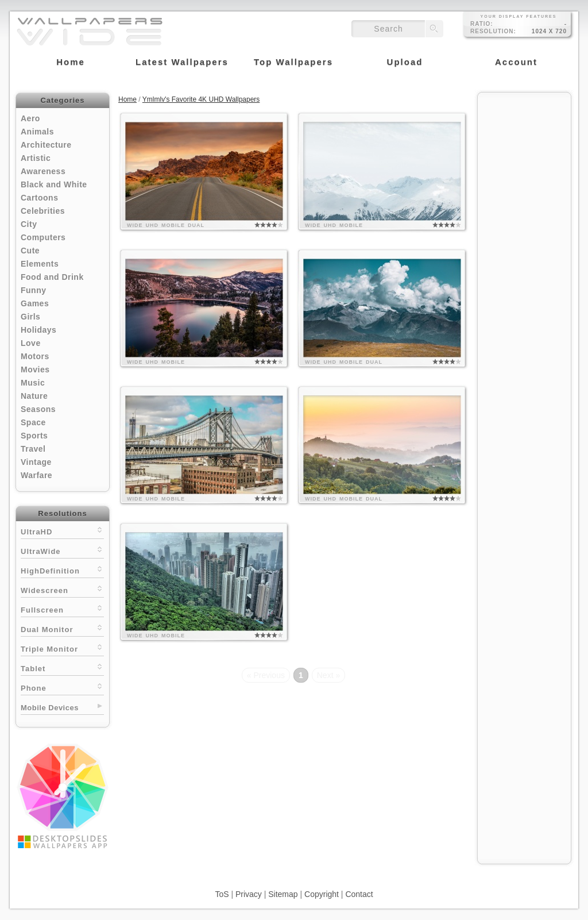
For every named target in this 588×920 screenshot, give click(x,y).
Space (33, 422)
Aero (30, 118)
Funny (34, 290)
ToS (222, 894)
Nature (34, 396)
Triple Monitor (62, 648)
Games (35, 303)
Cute (30, 251)
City (29, 224)
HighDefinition (62, 570)
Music (33, 383)
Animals (37, 132)
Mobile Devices (50, 708)
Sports (34, 436)
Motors (35, 356)
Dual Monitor (62, 628)
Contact (359, 894)
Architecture (46, 145)
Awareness (43, 171)
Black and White (54, 184)
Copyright (322, 894)
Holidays (38, 330)
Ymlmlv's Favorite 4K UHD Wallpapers (201, 99)
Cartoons (39, 198)
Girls (30, 317)
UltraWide (62, 550)
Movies (35, 369)
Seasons (38, 409)
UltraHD (62, 531)
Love (31, 343)
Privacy (249, 894)
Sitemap (283, 894)
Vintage (36, 462)
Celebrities (43, 211)
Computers (43, 237)
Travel (33, 449)
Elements (40, 264)
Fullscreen (62, 609)
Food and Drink (52, 277)
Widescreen (62, 589)
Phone (62, 687)
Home (127, 99)
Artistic (36, 158)
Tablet (62, 667)
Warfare (36, 475)
